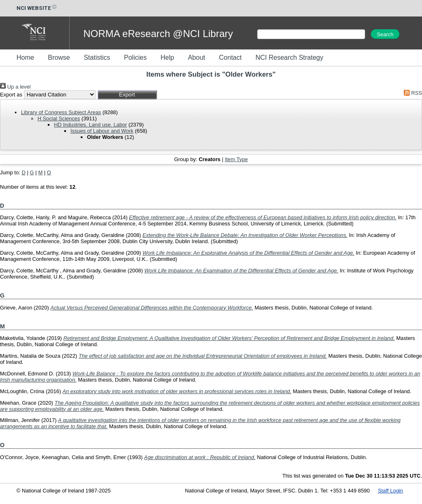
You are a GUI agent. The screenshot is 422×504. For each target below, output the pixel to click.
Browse (59, 57)
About (197, 57)
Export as (11, 95)
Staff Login (390, 491)
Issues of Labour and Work (102, 131)
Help (167, 57)
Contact (230, 57)
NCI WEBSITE (37, 8)
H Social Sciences (59, 118)
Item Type (236, 159)
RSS (412, 93)
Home (25, 57)
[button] (127, 95)
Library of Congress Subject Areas (61, 112)
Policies (135, 57)
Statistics (97, 57)
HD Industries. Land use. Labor (90, 125)
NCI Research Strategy (290, 57)
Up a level (15, 87)
